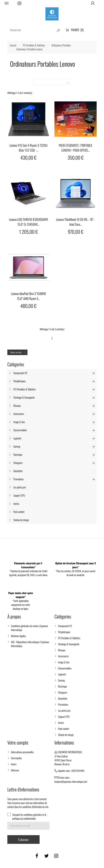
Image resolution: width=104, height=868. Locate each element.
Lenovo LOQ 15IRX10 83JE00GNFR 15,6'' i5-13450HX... (28, 222)
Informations (64, 743)
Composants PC (20, 373)
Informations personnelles (22, 752)
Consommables (20, 430)
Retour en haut (18, 352)
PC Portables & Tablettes (24, 389)
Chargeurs (18, 463)
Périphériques (20, 381)
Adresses (15, 770)
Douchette (18, 471)
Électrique (18, 455)
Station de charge (21, 520)
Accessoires (19, 414)
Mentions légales (18, 636)
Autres (16, 504)
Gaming (17, 446)
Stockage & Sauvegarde (24, 397)
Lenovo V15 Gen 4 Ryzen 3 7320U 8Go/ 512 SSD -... (28, 148)
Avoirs (14, 764)
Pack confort (19, 512)
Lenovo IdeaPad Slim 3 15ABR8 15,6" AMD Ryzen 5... (29, 296)
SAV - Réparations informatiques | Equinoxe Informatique (30, 644)
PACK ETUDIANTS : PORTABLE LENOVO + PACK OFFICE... (76, 148)
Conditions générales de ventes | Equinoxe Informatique (29, 628)
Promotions (18, 479)
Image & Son (19, 422)
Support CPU (19, 495)
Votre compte (18, 743)
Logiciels (17, 438)
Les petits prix (20, 487)
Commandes (16, 758)
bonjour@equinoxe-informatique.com (71, 782)
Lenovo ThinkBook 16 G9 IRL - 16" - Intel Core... (76, 222)
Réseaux (17, 406)
